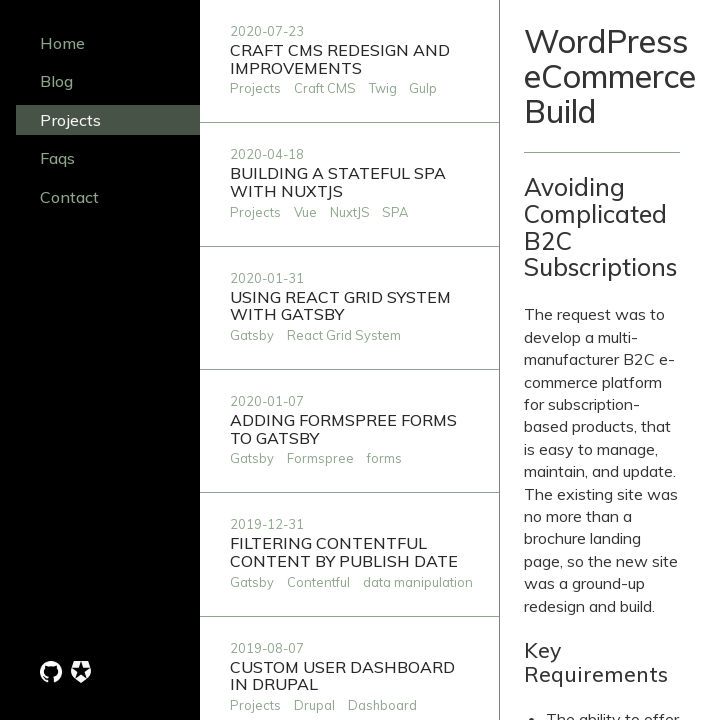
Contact (69, 197)
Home (62, 43)
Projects (70, 120)
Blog (56, 81)
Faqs (57, 158)
